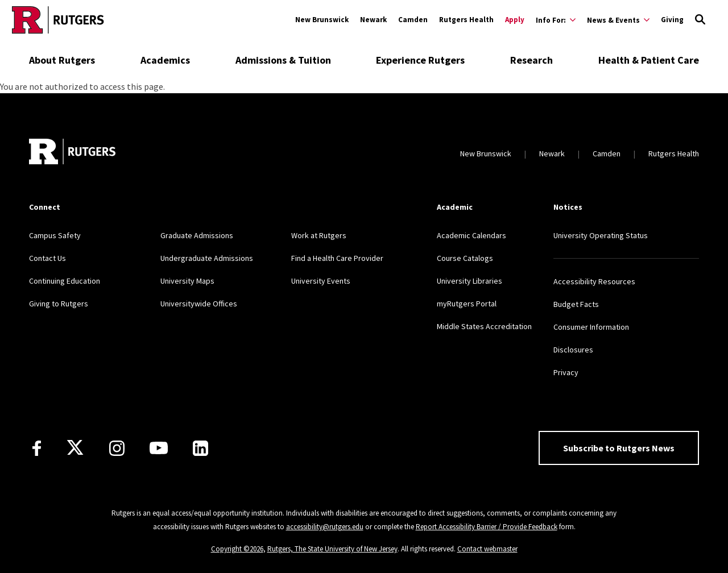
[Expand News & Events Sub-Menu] (618, 20)
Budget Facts (576, 304)
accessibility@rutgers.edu (325, 527)
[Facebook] (37, 448)
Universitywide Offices (199, 304)
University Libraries (470, 281)
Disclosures (573, 350)
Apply (515, 20)
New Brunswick (322, 20)
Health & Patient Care (649, 60)
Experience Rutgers (420, 60)
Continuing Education (65, 281)
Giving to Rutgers (59, 304)
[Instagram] (117, 448)
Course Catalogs (465, 258)
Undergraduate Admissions (207, 258)
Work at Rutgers (319, 235)
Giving (672, 20)
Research (531, 60)
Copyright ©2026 (237, 549)
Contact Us (47, 258)
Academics (165, 60)
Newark (373, 20)
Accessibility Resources (594, 281)
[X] (75, 448)
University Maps (187, 281)
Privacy (566, 372)
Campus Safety (55, 235)
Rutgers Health (466, 20)
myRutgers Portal (467, 304)
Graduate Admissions (197, 235)
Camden (413, 20)
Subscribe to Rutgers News (619, 448)
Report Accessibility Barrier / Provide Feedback (487, 527)
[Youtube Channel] (159, 448)
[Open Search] (700, 20)
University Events (321, 281)
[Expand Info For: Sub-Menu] (556, 20)
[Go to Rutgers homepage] (58, 20)
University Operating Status (601, 235)
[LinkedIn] (200, 448)
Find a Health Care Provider (337, 258)
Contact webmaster (487, 549)
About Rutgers (62, 60)
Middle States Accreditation (484, 326)
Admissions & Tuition (283, 60)
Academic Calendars (471, 235)
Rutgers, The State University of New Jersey (332, 549)
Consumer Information (591, 327)
